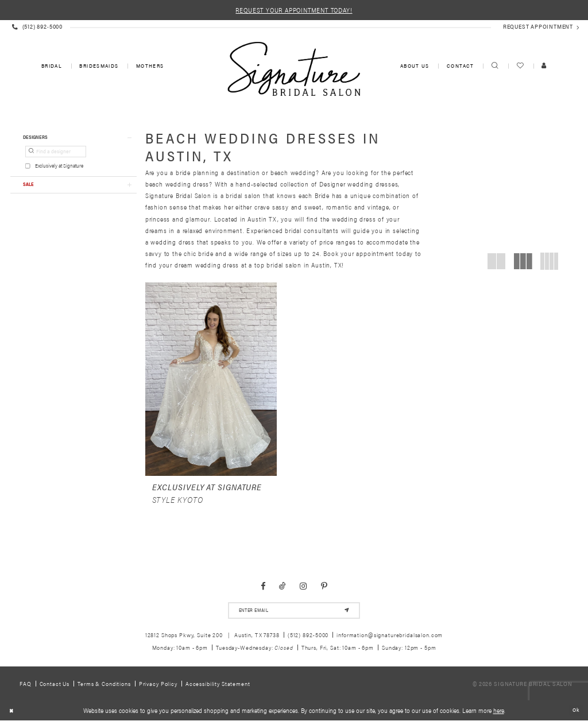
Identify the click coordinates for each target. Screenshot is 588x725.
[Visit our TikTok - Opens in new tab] (283, 588)
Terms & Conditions (104, 688)
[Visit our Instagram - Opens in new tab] (303, 588)
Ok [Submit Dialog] (575, 715)
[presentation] (211, 379)
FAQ (26, 688)
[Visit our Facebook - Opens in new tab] (263, 588)
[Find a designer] (56, 154)
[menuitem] (51, 66)
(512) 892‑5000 (308, 639)
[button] (73, 139)
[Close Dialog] (12, 715)
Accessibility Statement (218, 688)
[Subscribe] (345, 614)
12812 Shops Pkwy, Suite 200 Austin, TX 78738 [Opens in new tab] (212, 639)
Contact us (55, 688)
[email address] (294, 614)
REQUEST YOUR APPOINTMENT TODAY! (294, 10)
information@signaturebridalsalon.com (390, 639)
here (499, 715)
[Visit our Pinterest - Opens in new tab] (324, 588)
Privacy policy (158, 688)
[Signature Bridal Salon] (294, 69)
